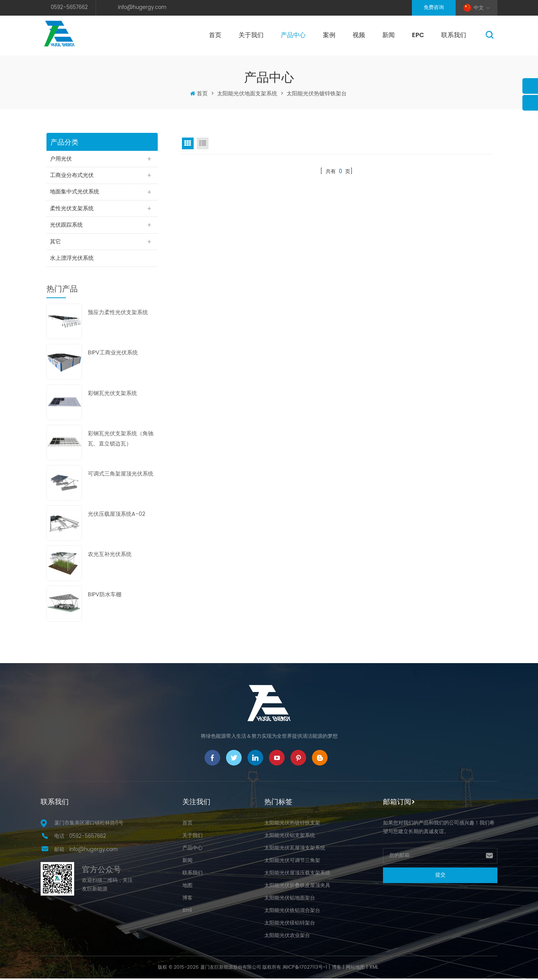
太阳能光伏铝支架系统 (290, 837)
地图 (187, 887)
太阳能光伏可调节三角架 (292, 862)
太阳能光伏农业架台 (287, 937)
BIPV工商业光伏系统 (113, 355)
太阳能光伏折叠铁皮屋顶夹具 (297, 887)
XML (374, 969)
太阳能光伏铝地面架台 (290, 900)
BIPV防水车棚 (105, 596)
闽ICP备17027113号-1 (305, 969)
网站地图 (355, 969)
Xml (187, 912)
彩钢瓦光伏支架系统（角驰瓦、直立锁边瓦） (121, 440)
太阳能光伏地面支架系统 (247, 94)
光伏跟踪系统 (67, 226)
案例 (329, 35)
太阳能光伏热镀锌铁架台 (317, 94)
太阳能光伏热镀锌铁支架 (292, 825)
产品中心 (293, 35)
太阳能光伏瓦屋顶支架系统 (295, 850)
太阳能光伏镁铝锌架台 (290, 925)
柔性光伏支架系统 (72, 209)
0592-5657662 (69, 8)
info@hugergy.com (142, 8)
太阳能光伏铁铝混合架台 (292, 912)
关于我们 (251, 35)
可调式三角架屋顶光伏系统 (121, 475)
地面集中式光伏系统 (75, 192)
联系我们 (454, 35)
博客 (187, 900)
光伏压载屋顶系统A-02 (117, 516)
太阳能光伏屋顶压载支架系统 (297, 875)
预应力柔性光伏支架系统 (118, 314)
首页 (215, 35)
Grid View (188, 143)
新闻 (388, 35)
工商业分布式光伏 (72, 176)
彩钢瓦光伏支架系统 (112, 395)
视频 (359, 35)
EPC (418, 35)
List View (203, 143)
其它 (56, 243)
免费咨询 (434, 8)
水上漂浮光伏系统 (72, 260)
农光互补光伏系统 (110, 556)
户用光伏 (61, 159)
